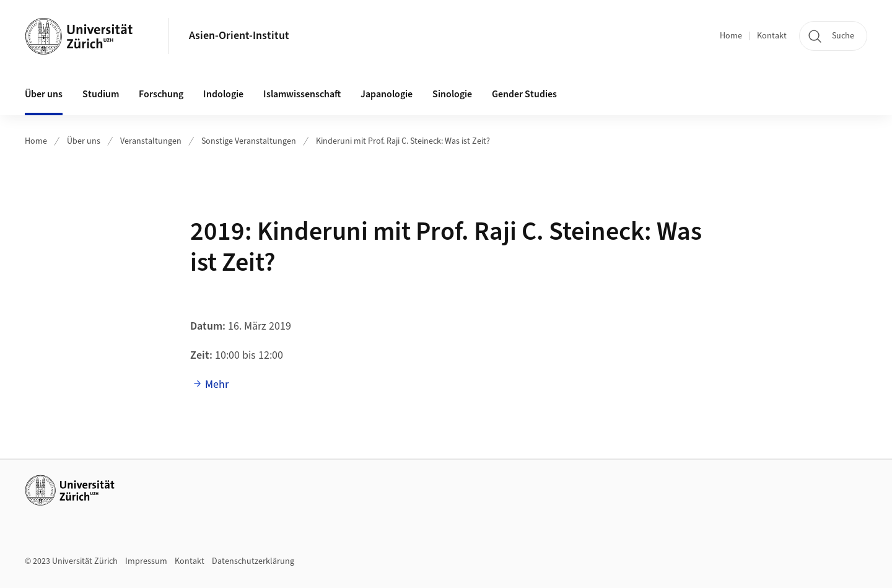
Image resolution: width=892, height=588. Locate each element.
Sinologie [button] (452, 94)
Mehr (217, 384)
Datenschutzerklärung (253, 561)
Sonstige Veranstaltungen (249, 141)
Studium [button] (101, 94)
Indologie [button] (223, 94)
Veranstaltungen (151, 141)
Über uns (84, 141)
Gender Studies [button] (524, 94)
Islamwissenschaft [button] (302, 94)
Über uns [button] (44, 94)
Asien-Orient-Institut (239, 36)
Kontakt (772, 36)
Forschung (161, 94)
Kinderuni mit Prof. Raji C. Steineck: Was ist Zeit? (403, 141)
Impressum (146, 561)
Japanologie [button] (387, 94)
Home (731, 36)
